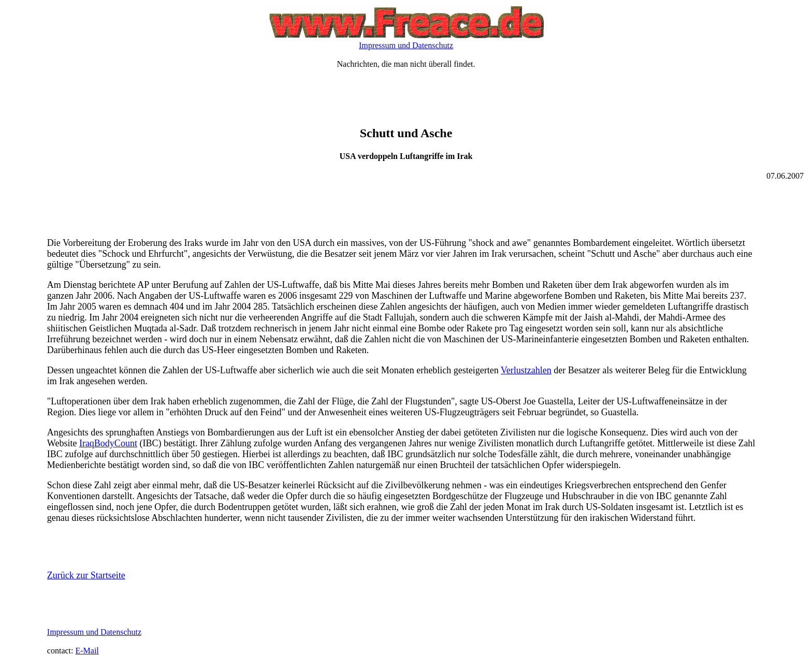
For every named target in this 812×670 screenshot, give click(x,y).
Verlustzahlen (526, 370)
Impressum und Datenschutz (406, 45)
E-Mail (87, 651)
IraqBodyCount (108, 443)
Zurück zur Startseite (86, 575)
